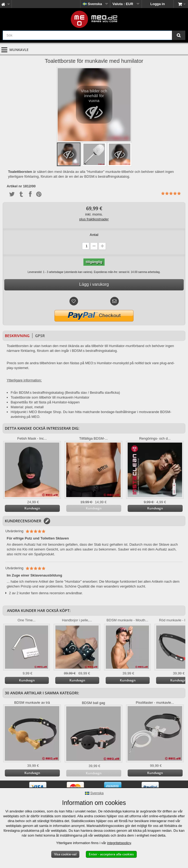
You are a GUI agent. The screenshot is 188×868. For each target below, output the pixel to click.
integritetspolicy (119, 843)
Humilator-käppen (66, 402)
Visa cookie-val (65, 854)
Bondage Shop (50, 412)
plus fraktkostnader (94, 219)
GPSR (40, 336)
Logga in (158, 4)
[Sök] (179, 35)
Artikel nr (14, 186)
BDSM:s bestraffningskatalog (41, 393)
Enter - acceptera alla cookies (111, 854)
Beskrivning (17, 336)
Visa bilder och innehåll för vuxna (94, 106)
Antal (94, 235)
